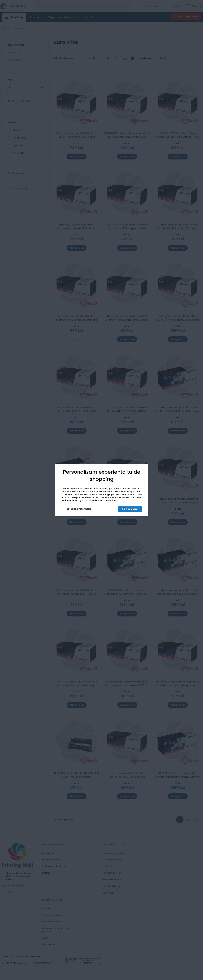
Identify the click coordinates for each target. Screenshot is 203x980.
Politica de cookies (106, 500)
